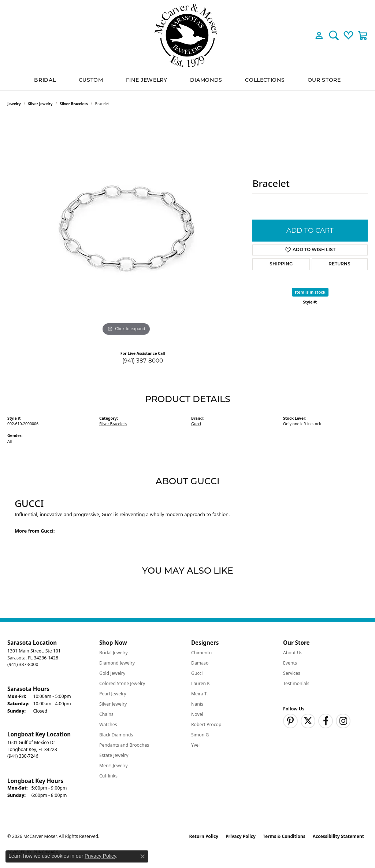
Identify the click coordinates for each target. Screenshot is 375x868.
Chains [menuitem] (106, 714)
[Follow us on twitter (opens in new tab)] (308, 721)
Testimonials (296, 683)
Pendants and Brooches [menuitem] (124, 745)
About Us (293, 653)
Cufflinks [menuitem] (108, 776)
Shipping (281, 264)
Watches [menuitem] (108, 724)
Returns (339, 264)
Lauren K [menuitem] (201, 683)
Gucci (196, 424)
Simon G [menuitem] (200, 735)
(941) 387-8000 (143, 361)
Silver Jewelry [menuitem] (113, 704)
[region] (126, 228)
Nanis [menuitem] (197, 704)
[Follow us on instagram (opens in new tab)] (343, 721)
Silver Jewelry (40, 104)
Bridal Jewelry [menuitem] (114, 653)
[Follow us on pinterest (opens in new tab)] (290, 721)
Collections (265, 80)
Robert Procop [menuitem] (206, 724)
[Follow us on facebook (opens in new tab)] (326, 721)
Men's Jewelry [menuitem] (114, 766)
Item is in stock (310, 292)
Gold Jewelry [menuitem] (112, 673)
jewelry (14, 104)
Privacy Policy (241, 836)
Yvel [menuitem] (195, 745)
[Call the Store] (23, 664)
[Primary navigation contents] (187, 80)
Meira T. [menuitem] (199, 694)
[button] (319, 35)
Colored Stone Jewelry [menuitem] (122, 683)
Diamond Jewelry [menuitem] (117, 663)
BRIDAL (45, 80)
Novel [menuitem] (197, 714)
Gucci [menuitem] (197, 673)
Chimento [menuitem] (201, 653)
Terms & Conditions (284, 836)
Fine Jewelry (147, 80)
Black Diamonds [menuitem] (116, 735)
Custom (91, 80)
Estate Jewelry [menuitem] (114, 755)
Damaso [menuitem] (200, 663)
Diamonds (206, 80)
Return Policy (204, 836)
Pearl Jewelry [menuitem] (113, 694)
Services (292, 673)
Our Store (324, 80)
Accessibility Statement (338, 836)
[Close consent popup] (142, 856)
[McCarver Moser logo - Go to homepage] (187, 35)
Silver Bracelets (74, 104)
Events (290, 663)
